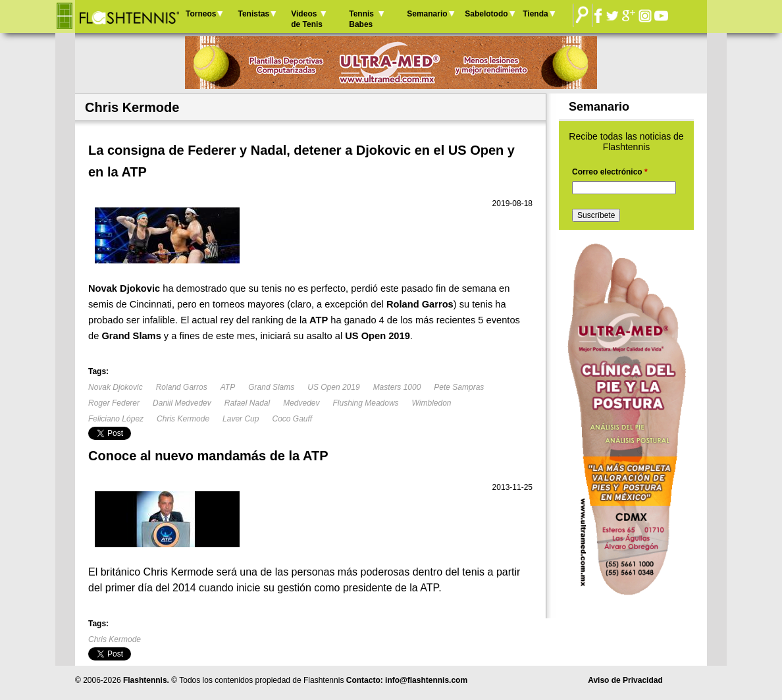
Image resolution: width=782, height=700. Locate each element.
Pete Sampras (459, 387)
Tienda (535, 14)
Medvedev (301, 403)
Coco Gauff (292, 419)
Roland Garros (182, 387)
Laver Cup (241, 419)
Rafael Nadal (247, 403)
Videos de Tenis (307, 19)
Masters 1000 (397, 387)
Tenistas (253, 14)
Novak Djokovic (116, 387)
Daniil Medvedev (182, 403)
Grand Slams (271, 387)
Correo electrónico (610, 172)
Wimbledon (432, 403)
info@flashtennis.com (426, 680)
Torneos (201, 14)
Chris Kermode (183, 419)
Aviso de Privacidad (625, 680)
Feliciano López (116, 419)
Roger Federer (114, 403)
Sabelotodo (486, 14)
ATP (228, 387)
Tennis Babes (361, 19)
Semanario (427, 14)
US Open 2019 (333, 387)
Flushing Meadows (366, 403)
